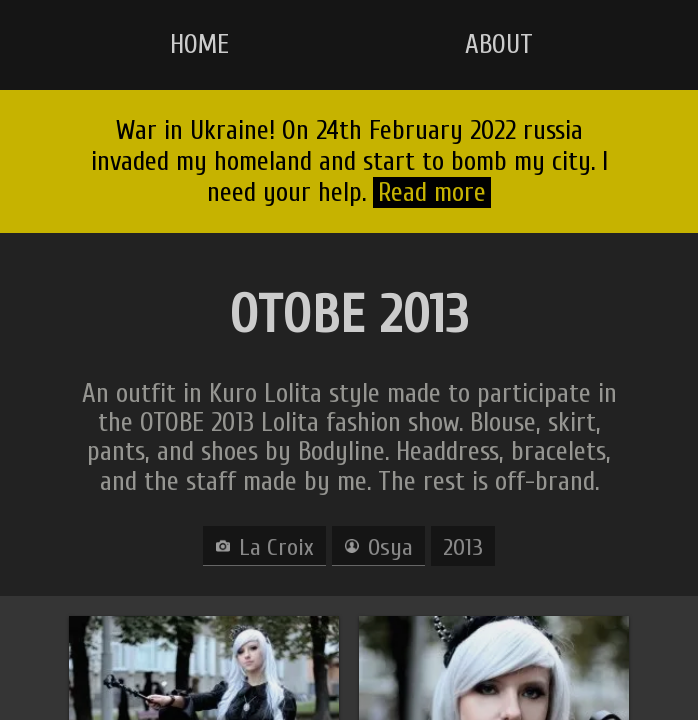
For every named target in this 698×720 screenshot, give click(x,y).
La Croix (276, 547)
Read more (432, 192)
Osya (390, 547)
